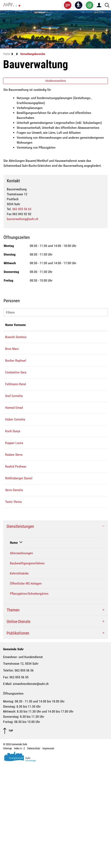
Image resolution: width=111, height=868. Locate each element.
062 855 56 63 (22, 209)
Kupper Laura (14, 502)
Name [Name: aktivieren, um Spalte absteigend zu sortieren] (14, 647)
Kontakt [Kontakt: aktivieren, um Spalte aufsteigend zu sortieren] (71, 330)
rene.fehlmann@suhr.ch (81, 419)
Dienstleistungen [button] (20, 630)
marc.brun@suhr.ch (79, 359)
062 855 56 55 (19, 781)
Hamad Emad (14, 457)
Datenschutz (34, 852)
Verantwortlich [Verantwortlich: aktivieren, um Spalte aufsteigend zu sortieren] (64, 647)
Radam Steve (14, 519)
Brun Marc (12, 359)
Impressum (48, 852)
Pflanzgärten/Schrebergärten (29, 698)
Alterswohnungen (21, 657)
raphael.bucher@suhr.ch (82, 380)
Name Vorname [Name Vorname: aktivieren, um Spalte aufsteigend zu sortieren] (11, 327)
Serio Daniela (14, 589)
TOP (8, 835)
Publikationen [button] (18, 737)
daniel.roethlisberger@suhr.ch (86, 562)
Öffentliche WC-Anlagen (26, 687)
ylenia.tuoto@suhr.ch (80, 606)
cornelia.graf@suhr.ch (80, 435)
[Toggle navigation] (68, 5)
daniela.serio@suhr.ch (80, 589)
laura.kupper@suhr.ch (80, 502)
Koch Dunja (13, 491)
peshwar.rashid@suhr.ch (82, 541)
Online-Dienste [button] (18, 726)
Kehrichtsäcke (19, 677)
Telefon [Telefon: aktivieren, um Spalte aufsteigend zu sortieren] (87, 647)
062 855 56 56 (24, 774)
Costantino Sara (64, 657)
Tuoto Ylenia (13, 606)
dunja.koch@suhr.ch (79, 491)
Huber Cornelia (15, 474)
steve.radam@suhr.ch (80, 519)
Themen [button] (13, 714)
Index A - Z (19, 852)
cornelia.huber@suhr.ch (81, 474)
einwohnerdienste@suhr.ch (31, 788)
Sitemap (7, 852)
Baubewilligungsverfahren (27, 667)
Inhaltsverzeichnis (55, 81)
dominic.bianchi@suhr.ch (82, 342)
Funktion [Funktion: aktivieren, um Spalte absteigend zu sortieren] (34, 330)
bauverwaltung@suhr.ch (23, 219)
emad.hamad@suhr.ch (80, 457)
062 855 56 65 (91, 657)
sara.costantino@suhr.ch (82, 397)
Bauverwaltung (64, 667)
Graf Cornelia (14, 435)
